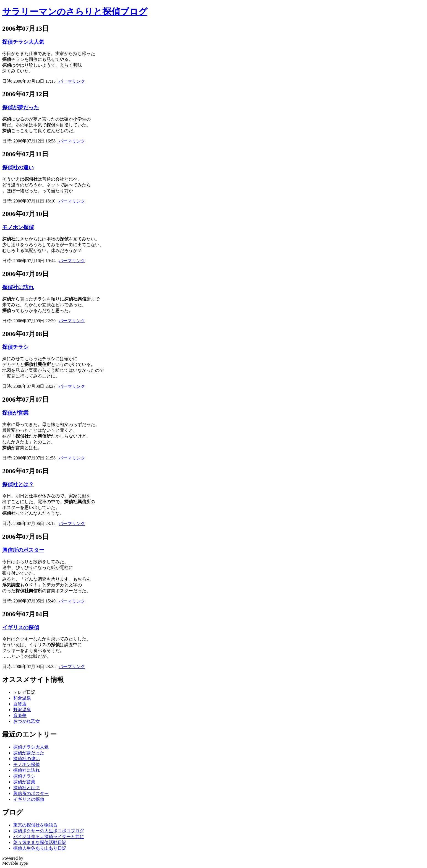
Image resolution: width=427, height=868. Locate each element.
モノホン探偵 (18, 227)
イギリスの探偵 (21, 627)
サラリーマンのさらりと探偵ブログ (75, 12)
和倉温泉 (22, 698)
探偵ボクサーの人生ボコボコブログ (49, 831)
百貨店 (20, 704)
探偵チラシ (15, 347)
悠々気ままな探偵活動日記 (40, 842)
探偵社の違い (18, 167)
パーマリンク (72, 81)
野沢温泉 (22, 710)
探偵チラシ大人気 (23, 42)
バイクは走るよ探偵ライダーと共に (49, 837)
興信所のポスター (23, 550)
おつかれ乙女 (27, 721)
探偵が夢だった (21, 107)
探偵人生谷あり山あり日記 (40, 848)
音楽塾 (20, 715)
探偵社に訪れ (18, 287)
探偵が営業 (15, 413)
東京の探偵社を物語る (35, 825)
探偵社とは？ (18, 484)
